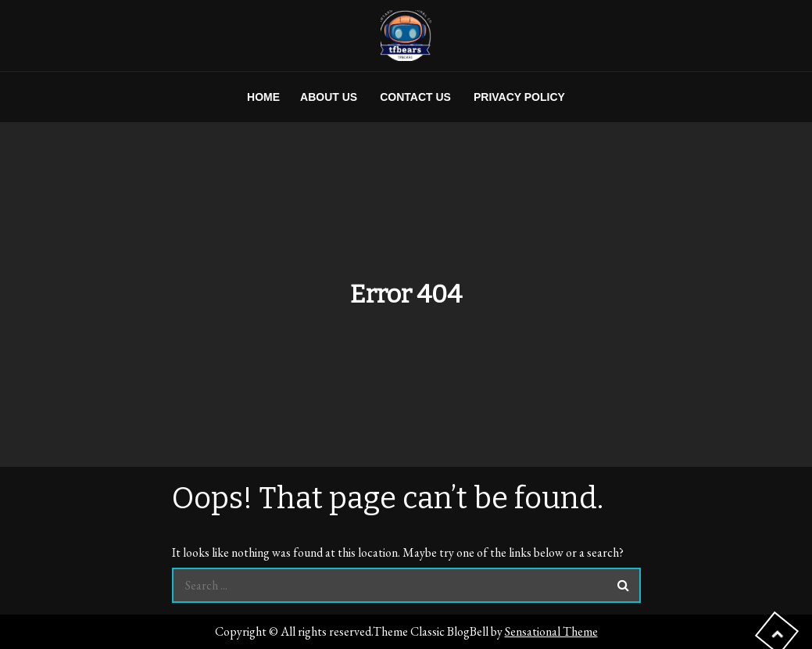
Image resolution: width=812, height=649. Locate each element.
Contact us (415, 97)
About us (329, 97)
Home (263, 97)
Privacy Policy (519, 97)
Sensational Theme (551, 631)
